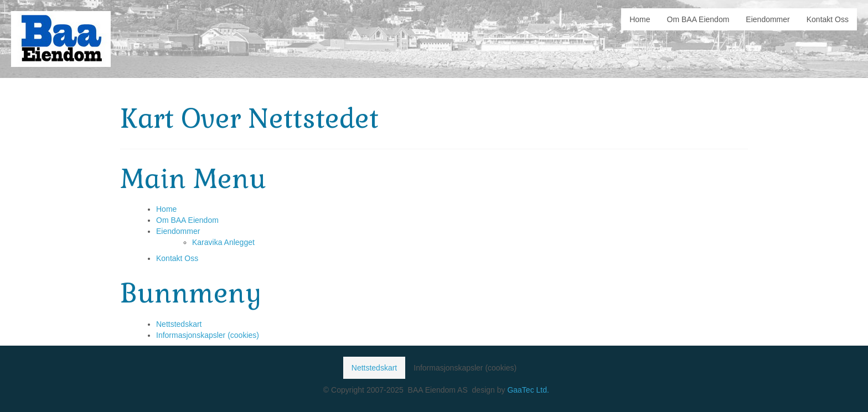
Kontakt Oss (177, 258)
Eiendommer (178, 231)
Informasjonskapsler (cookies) (208, 335)
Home (166, 209)
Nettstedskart (179, 324)
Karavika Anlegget (223, 242)
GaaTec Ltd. (528, 390)
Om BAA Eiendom (187, 220)
